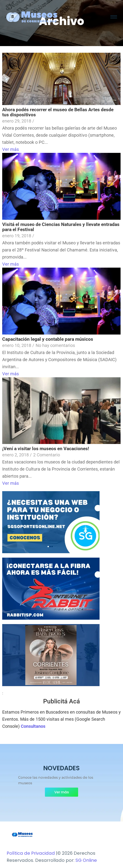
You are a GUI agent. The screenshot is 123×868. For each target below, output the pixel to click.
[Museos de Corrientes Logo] (22, 835)
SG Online (86, 860)
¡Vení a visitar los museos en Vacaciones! (46, 449)
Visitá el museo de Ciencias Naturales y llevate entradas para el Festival (61, 227)
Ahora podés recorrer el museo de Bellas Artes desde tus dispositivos (58, 112)
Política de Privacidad (31, 853)
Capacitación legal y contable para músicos (48, 339)
